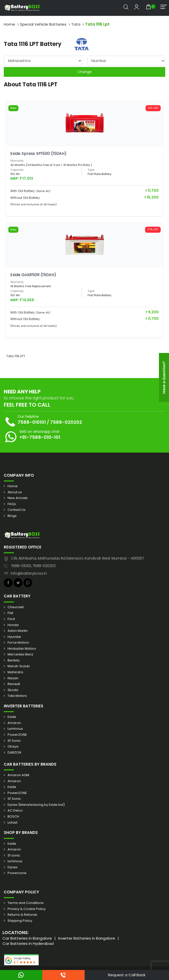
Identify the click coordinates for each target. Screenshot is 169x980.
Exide (12, 717)
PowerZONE (17, 735)
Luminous (15, 729)
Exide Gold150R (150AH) (33, 275)
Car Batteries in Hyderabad (28, 943)
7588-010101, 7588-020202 (33, 566)
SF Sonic (14, 741)
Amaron (14, 723)
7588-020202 (66, 422)
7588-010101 (32, 422)
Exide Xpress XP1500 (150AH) (38, 154)
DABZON (14, 753)
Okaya (13, 747)
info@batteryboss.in (29, 573)
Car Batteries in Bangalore (27, 938)
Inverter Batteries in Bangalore (87, 938)
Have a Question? (164, 377)
